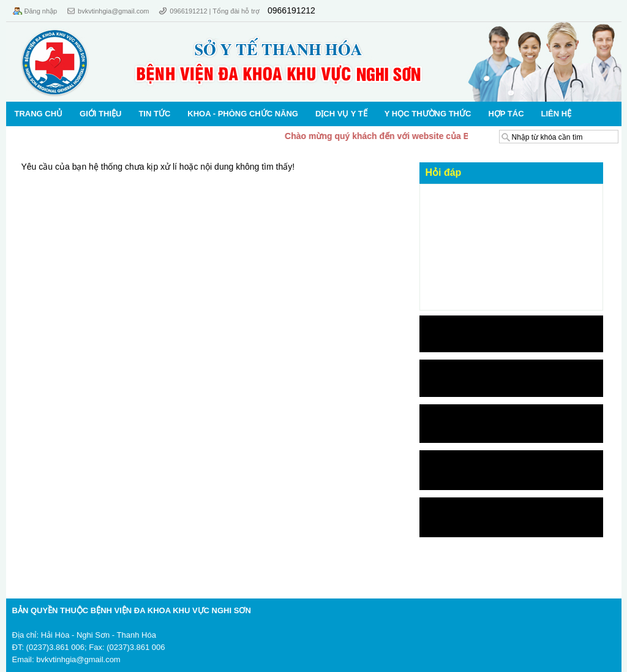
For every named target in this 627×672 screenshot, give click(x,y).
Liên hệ (557, 114)
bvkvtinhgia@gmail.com (113, 11)
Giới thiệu (100, 114)
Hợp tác (506, 114)
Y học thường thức (428, 114)
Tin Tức (154, 114)
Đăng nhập (41, 11)
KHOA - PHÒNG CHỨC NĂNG (243, 114)
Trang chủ (39, 114)
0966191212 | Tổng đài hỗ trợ (216, 11)
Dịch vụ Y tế (341, 114)
